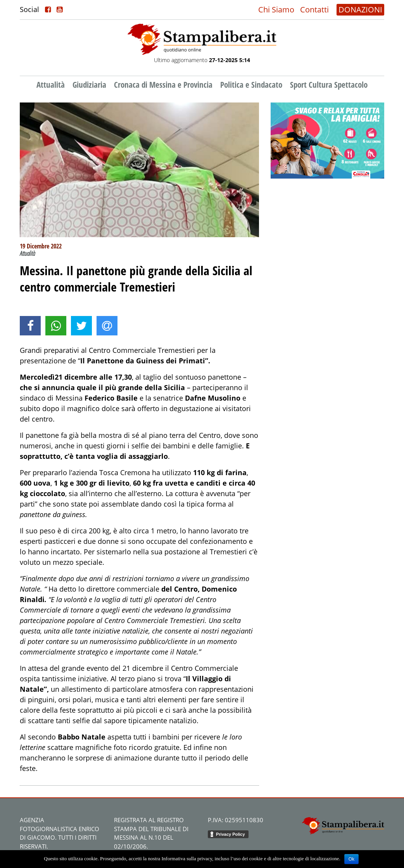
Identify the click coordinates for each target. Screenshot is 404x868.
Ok (351, 859)
